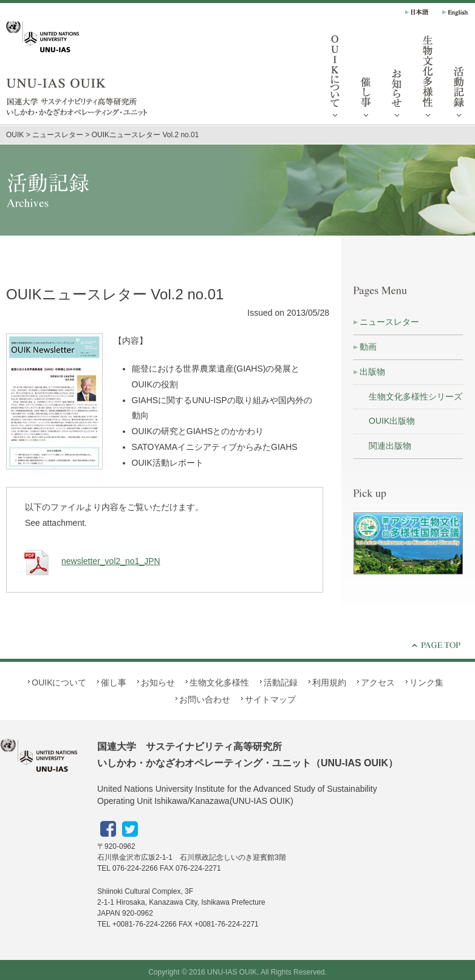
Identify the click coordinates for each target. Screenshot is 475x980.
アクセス (378, 682)
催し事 (366, 79)
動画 (368, 347)
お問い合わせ (205, 699)
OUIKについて (335, 79)
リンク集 (426, 682)
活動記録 (281, 682)
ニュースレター (389, 322)
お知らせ (397, 79)
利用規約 (329, 682)
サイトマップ (270, 699)
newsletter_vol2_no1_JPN (90, 561)
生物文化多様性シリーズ (415, 396)
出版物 (372, 372)
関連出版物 (390, 446)
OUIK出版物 (392, 421)
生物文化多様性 (428, 79)
